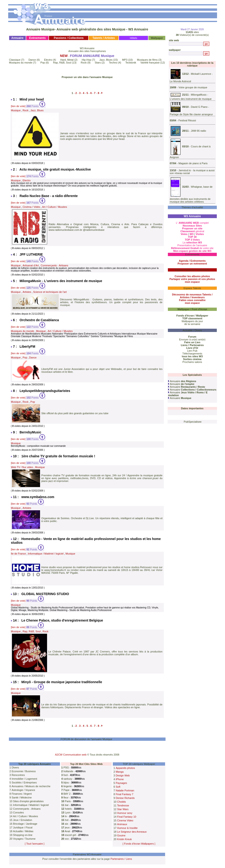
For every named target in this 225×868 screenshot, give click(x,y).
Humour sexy (125, 813)
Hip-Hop (86, 60)
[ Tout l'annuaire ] (35, 844)
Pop (43, 63)
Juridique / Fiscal (23, 827)
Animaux (122, 824)
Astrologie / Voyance (23, 790)
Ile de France (18, 554)
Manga (120, 772)
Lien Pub (192, 351)
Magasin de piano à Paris (193, 163)
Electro (48, 60)
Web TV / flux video (22, 467)
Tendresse (123, 805)
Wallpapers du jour (192, 321)
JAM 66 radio (198, 131)
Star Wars (123, 809)
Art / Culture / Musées (55, 207)
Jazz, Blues (106, 60)
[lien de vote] (18, 106)
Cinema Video (125, 820)
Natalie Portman (125, 790)
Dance (32, 60)
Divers (15, 767)
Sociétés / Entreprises (24, 782)
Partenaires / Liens (121, 859)
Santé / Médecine (22, 797)
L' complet (192, 223)
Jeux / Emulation (23, 820)
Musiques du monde (21, 63)
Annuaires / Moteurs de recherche (31, 786)
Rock (84, 63)
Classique (15, 60)
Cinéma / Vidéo (31, 207)
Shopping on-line (23, 835)
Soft (118, 787)
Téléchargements (192, 354)
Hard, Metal (67, 60)
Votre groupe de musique (193, 87)
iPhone (120, 779)
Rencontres (18, 775)
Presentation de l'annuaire (192, 245)
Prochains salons (192, 362)
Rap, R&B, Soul (62, 63)
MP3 (125, 60)
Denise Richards (125, 798)
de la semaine (192, 324)
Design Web (123, 775)
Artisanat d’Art (31, 265)
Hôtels (134, 38)
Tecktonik (131, 63)
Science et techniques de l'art (50, 292)
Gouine (121, 835)
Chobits (121, 802)
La (192, 242)
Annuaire (182, 381)
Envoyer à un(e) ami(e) (192, 339)
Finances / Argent (22, 794)
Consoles (18, 812)
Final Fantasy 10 (127, 817)
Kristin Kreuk (124, 839)
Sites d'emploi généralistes (28, 801)
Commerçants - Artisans (54, 265)
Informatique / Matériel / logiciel (46, 554)
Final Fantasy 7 (124, 794)
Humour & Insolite (127, 828)
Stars (98, 63)
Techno (113, 63)
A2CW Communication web (71, 755)
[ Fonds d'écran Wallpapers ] (139, 844)
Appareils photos (125, 768)
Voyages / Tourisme (24, 839)
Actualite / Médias (23, 831)
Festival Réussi (187, 120)
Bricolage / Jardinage (25, 824)
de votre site (192, 248)
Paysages (121, 783)
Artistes (27, 292)
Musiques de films (147, 60)
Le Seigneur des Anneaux (132, 832)
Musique (16, 110)
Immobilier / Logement (24, 779)
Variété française (150, 63)
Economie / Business (24, 771)
